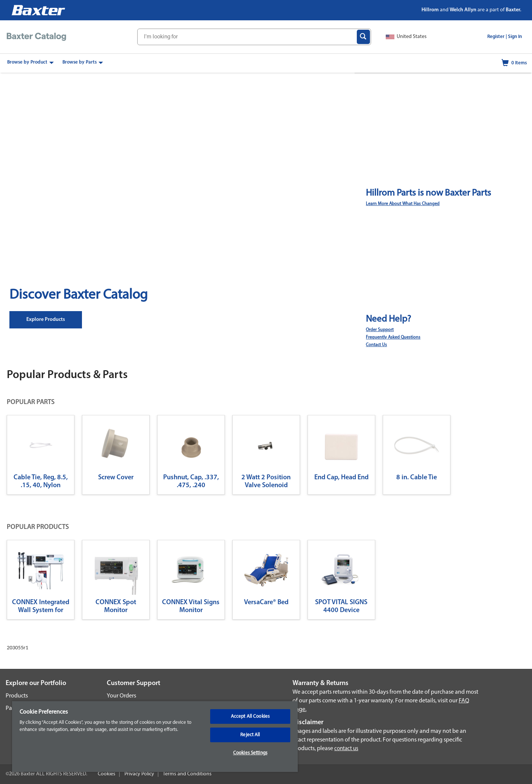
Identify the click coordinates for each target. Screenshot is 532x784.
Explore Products (46, 320)
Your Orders (121, 696)
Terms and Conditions (187, 774)
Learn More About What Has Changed (403, 204)
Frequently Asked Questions (393, 337)
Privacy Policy (139, 774)
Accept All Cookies (250, 716)
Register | (497, 37)
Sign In (515, 37)
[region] (155, 736)
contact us (346, 749)
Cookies (107, 774)
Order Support (380, 330)
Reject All (250, 735)
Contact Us (376, 345)
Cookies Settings (250, 753)
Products (17, 696)
